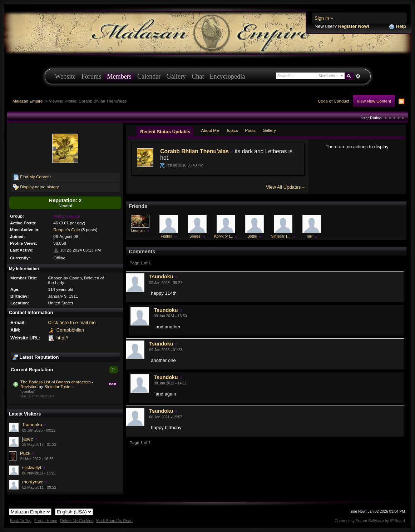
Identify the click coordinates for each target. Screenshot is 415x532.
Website (65, 76)
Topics (232, 130)
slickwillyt (32, 468)
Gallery (176, 76)
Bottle (252, 236)
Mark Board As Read (114, 521)
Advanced (358, 76)
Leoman (138, 231)
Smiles (195, 236)
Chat (198, 76)
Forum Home (46, 521)
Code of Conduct (334, 101)
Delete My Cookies (77, 521)
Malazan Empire (28, 101)
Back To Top (21, 521)
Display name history (36, 187)
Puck (25, 453)
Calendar (149, 76)
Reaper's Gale (66, 230)
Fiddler (167, 236)
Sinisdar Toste (57, 386)
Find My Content (32, 177)
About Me (210, 130)
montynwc (33, 482)
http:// (62, 338)
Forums (92, 76)
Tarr (309, 236)
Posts (250, 130)
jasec (28, 439)
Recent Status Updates (165, 132)
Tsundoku (32, 425)
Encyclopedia (228, 76)
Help (397, 27)
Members (119, 76)
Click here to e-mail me (72, 322)
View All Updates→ (286, 187)
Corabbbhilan (70, 330)
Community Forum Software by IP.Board (370, 521)
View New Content (374, 101)
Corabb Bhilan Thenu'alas (194, 151)
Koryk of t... (224, 236)
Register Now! (354, 26)
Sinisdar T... (281, 236)
